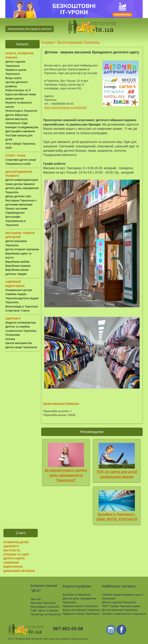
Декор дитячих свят (18, 196)
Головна (48, 42)
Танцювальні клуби (18, 164)
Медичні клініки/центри (21, 322)
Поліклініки (13, 335)
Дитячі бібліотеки (17, 115)
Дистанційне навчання (20, 131)
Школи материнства (19, 343)
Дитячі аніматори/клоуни (22, 180)
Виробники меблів (17, 262)
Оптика (10, 339)
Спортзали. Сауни (17, 310)
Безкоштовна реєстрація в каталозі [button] (30, 29)
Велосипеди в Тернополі (22, 306)
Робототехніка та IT (18, 90)
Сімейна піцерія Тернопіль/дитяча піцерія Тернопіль (22, 298)
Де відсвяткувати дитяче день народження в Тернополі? (66, 475)
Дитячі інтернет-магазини (22, 249)
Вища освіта (13, 78)
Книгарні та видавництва (22, 127)
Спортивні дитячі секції (21, 160)
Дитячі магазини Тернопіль (78, 42)
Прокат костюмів (16, 208)
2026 (10, 639)
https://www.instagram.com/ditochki (65, 108)
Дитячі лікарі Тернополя (21, 347)
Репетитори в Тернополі (21, 111)
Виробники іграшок (18, 266)
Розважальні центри (19, 290)
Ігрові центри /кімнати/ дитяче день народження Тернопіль (22, 188)
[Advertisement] (23, 414)
